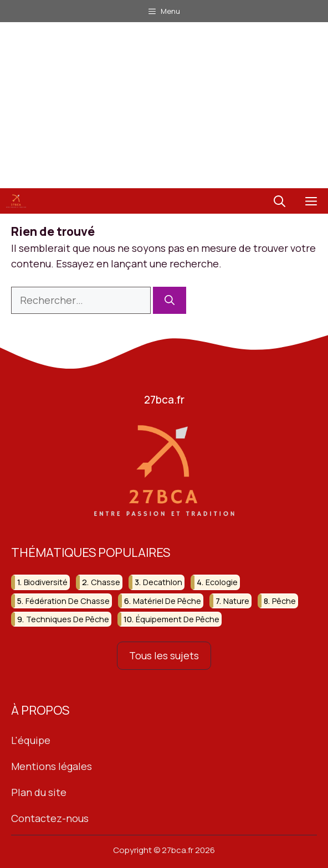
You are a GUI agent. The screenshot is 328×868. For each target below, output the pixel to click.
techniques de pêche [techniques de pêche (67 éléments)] (68, 620)
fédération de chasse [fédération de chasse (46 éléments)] (68, 601)
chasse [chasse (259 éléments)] (106, 583)
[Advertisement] (164, 105)
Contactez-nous (50, 818)
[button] (280, 201)
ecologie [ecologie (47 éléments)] (222, 583)
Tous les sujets (164, 656)
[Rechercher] (170, 300)
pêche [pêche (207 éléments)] (284, 601)
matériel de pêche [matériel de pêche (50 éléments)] (167, 601)
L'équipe (31, 741)
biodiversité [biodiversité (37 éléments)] (46, 583)
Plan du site (39, 792)
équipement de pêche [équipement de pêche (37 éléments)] (178, 620)
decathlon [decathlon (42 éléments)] (163, 583)
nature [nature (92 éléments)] (236, 601)
